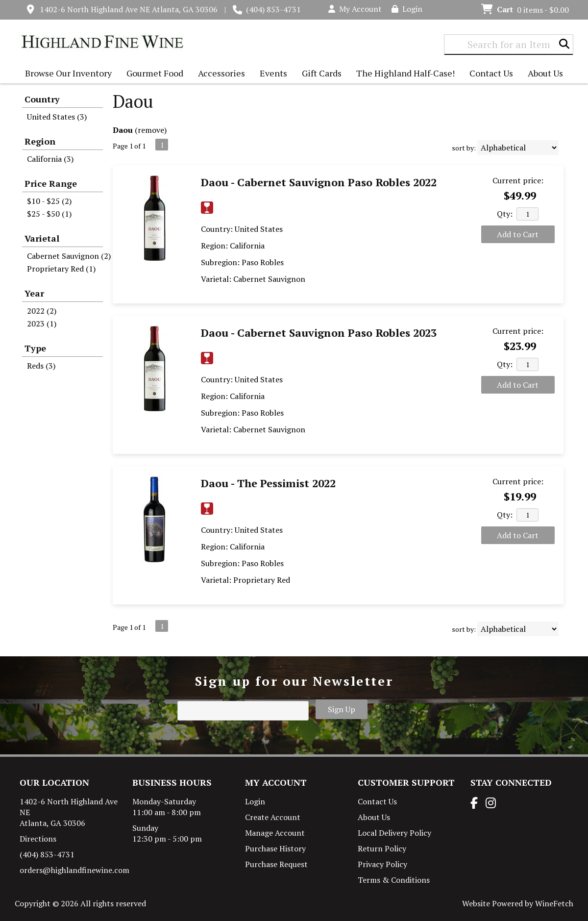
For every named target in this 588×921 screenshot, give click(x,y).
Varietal (42, 238)
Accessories (219, 74)
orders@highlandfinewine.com (74, 870)
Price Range (51, 183)
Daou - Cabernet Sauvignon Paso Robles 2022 (319, 182)
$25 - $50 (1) (49, 214)
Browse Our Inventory (66, 74)
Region (40, 141)
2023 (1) (42, 324)
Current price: (518, 180)
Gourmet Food (152, 74)
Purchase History (275, 848)
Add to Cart (518, 234)
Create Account (273, 817)
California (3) (50, 159)
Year (34, 293)
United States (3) (57, 117)
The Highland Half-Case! (405, 73)
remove (151, 130)
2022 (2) (42, 311)
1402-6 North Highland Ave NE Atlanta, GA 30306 (129, 9)
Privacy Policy (382, 864)
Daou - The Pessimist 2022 (268, 483)
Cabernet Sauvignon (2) (69, 256)
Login (407, 9)
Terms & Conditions (394, 880)
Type (35, 348)
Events (273, 73)
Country (42, 99)
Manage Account (275, 833)
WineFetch (554, 903)
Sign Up (342, 709)
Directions (38, 839)
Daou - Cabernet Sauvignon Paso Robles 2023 (319, 333)
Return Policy (382, 848)
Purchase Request (276, 864)
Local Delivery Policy (394, 833)
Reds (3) (41, 366)
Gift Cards (322, 73)
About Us (543, 74)
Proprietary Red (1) (61, 269)
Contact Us (491, 73)
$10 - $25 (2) (49, 201)
